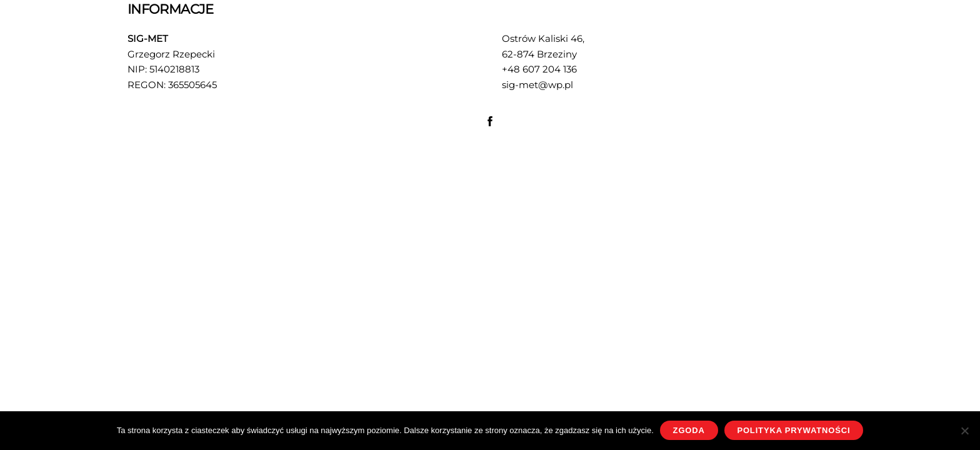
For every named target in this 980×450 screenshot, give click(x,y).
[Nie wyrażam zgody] (964, 431)
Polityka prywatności (793, 430)
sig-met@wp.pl (537, 85)
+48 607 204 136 (539, 69)
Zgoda (689, 430)
